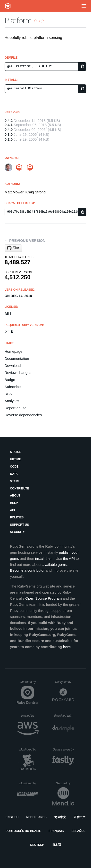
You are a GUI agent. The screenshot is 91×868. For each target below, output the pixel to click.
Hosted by (30, 716)
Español (79, 831)
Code (14, 467)
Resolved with (64, 716)
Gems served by (63, 750)
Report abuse (16, 408)
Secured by (65, 783)
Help (14, 503)
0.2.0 (9, 139)
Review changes (18, 373)
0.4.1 (9, 125)
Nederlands (36, 817)
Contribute (20, 488)
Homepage (13, 351)
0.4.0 (9, 130)
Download (13, 366)
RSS (8, 394)
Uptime (15, 459)
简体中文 (60, 817)
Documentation (17, 358)
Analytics (12, 401)
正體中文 (80, 817)
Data (14, 474)
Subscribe (13, 387)
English (12, 817)
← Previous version (25, 240)
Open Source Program (43, 598)
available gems (55, 565)
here (67, 647)
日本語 (57, 845)
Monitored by (29, 750)
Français (56, 831)
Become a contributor (27, 570)
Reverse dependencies (23, 415)
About (15, 496)
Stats (15, 481)
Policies (17, 517)
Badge (10, 380)
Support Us (19, 525)
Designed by (65, 682)
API (12, 510)
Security (17, 532)
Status (16, 452)
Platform (18, 21)
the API (69, 558)
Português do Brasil (23, 831)
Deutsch (37, 845)
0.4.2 (9, 121)
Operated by (29, 684)
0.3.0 (9, 134)
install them (44, 558)
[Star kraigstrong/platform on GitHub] (13, 248)
